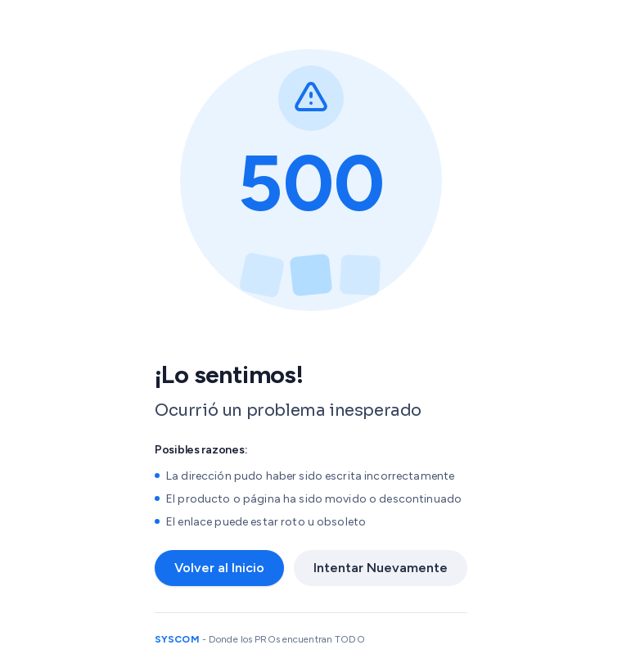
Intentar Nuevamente (381, 568)
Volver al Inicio (219, 568)
